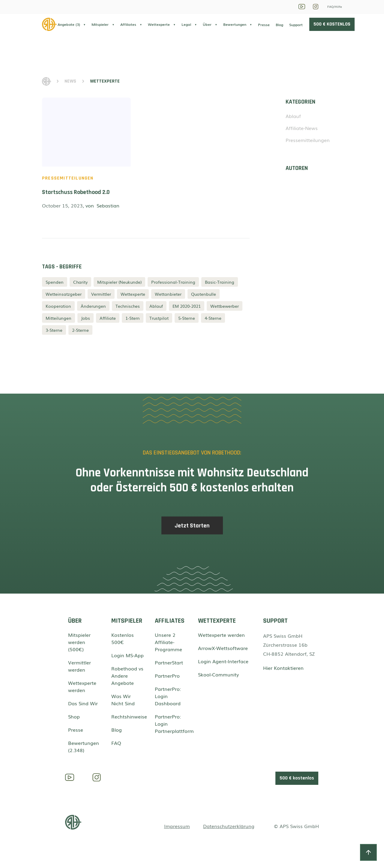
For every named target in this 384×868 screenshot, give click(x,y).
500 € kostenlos (297, 778)
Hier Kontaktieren (283, 668)
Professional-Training (173, 282)
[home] (50, 24)
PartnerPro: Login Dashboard (168, 696)
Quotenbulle (204, 294)
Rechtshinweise (128, 716)
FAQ (116, 743)
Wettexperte (133, 294)
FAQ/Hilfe (335, 6)
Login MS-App (127, 655)
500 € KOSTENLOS (332, 24)
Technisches (128, 306)
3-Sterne (54, 330)
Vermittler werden (79, 666)
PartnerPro (167, 676)
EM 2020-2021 (187, 306)
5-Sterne (187, 318)
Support (296, 25)
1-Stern (133, 318)
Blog (279, 25)
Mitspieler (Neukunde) (119, 282)
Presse (264, 25)
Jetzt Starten (192, 530)
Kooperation (58, 306)
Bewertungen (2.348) (84, 746)
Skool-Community (218, 674)
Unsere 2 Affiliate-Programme (168, 642)
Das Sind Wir (83, 703)
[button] (72, 24)
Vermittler (101, 294)
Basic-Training (220, 282)
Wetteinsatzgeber (64, 294)
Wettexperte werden (82, 686)
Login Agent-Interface (223, 661)
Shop (74, 716)
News (70, 81)
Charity (80, 282)
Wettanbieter (168, 294)
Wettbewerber (225, 306)
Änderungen (93, 306)
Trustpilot (159, 318)
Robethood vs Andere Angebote (127, 676)
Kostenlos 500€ (123, 638)
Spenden (55, 282)
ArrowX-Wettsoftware (223, 648)
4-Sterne (213, 318)
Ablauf (156, 306)
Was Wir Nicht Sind (123, 700)
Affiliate (108, 318)
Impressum (177, 826)
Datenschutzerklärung (229, 826)
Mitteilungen (58, 318)
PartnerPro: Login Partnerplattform (171, 724)
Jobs (85, 318)
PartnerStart (169, 662)
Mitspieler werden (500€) (79, 642)
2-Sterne (80, 330)
